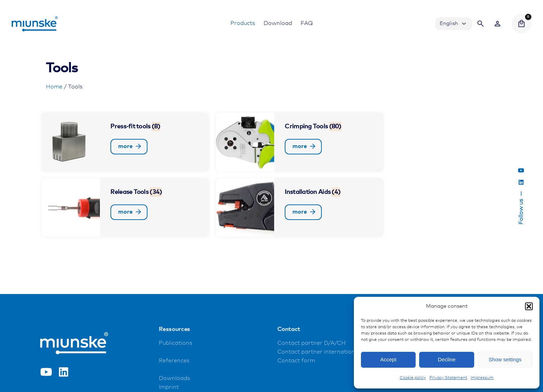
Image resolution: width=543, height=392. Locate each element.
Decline (447, 359)
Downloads (174, 378)
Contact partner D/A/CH (312, 343)
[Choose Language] (454, 24)
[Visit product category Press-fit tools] (125, 142)
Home (54, 87)
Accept (388, 359)
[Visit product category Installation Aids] (300, 208)
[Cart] (521, 24)
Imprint (169, 387)
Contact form (296, 361)
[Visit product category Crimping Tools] (300, 142)
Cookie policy (413, 378)
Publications (176, 343)
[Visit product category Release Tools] (125, 208)
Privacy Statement (448, 378)
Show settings (505, 359)
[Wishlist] (497, 24)
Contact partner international (319, 352)
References (174, 361)
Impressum (482, 378)
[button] (529, 306)
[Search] (481, 24)
